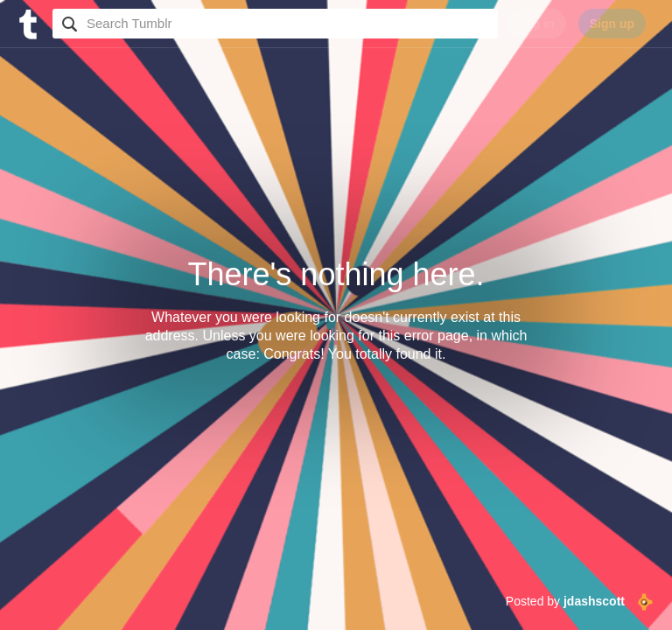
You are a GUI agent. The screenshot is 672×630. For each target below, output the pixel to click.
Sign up (612, 24)
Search (67, 24)
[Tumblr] (26, 22)
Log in (536, 24)
